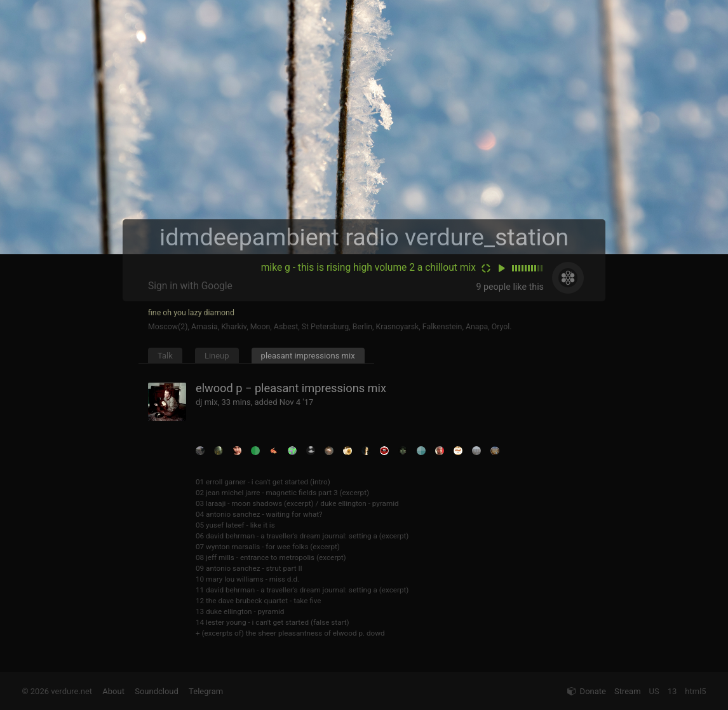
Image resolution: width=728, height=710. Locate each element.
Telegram (206, 691)
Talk (165, 356)
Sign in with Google (190, 286)
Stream (628, 691)
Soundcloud (157, 691)
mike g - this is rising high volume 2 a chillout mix (368, 268)
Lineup (217, 356)
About (113, 691)
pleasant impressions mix (308, 356)
